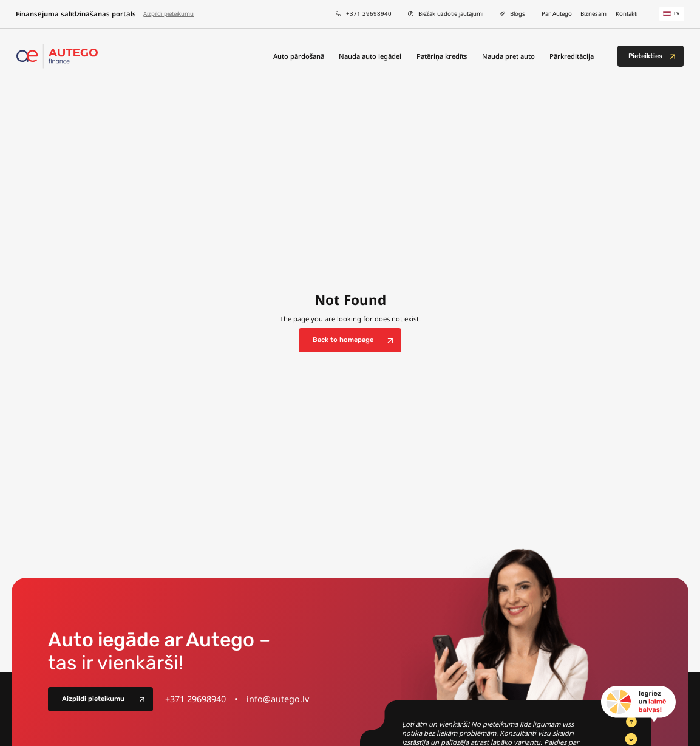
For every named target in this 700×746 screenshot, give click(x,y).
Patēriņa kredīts (442, 56)
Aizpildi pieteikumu (168, 14)
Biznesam (593, 14)
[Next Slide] (631, 739)
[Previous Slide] (631, 722)
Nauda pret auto (508, 56)
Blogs (518, 14)
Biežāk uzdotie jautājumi (451, 14)
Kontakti (627, 14)
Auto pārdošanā (299, 56)
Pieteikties (645, 56)
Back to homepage (343, 340)
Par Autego (557, 14)
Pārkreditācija (572, 56)
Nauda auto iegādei (370, 56)
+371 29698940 (369, 14)
